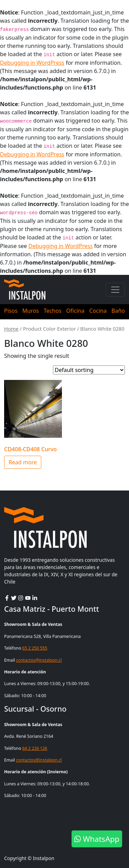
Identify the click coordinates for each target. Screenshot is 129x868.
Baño (118, 311)
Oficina (76, 311)
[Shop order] (89, 370)
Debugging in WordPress (32, 63)
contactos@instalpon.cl (39, 660)
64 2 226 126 (35, 748)
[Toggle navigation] (115, 290)
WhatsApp (97, 839)
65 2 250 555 (35, 648)
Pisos (11, 311)
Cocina (98, 311)
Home (11, 329)
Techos (53, 311)
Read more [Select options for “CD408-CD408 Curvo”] (23, 462)
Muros (31, 311)
